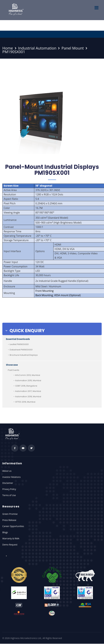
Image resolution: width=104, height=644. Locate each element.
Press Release (9, 520)
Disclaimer (8, 483)
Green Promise (10, 514)
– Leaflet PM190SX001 (18, 344)
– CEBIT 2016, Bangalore (25, 386)
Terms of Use (9, 495)
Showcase (12, 365)
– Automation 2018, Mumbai (27, 397)
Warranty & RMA (11, 538)
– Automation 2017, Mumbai (27, 391)
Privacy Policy (9, 489)
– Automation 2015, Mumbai (27, 380)
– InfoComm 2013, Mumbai (27, 375)
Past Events (14, 370)
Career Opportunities (13, 526)
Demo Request (10, 545)
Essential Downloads (18, 339)
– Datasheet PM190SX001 (20, 350)
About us (7, 471)
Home (8, 48)
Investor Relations (11, 477)
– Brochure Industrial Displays (23, 355)
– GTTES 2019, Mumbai (24, 402)
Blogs (5, 532)
